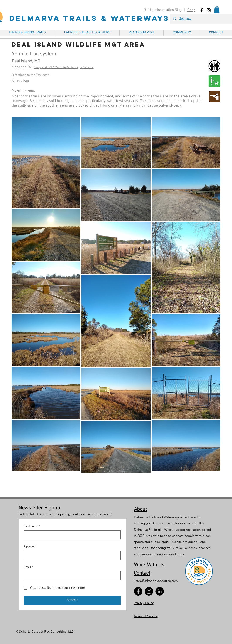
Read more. (177, 554)
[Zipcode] (71, 555)
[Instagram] (149, 591)
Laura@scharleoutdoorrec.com (156, 581)
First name (32, 526)
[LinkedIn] (160, 591)
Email (28, 567)
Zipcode (30, 547)
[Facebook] (138, 591)
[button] (217, 9)
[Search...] (203, 19)
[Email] (71, 576)
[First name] (71, 535)
